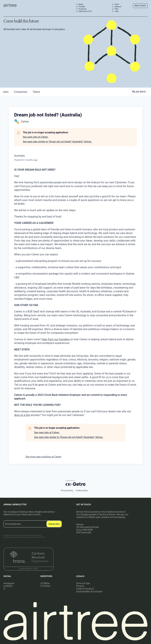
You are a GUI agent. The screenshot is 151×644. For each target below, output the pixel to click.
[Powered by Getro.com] (75, 483)
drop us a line (22, 415)
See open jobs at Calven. (36, 137)
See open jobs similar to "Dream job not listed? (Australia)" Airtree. (57, 142)
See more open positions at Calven (43, 457)
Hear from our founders (56, 339)
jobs (6, 92)
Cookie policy (82, 491)
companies (21, 92)
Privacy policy (67, 491)
